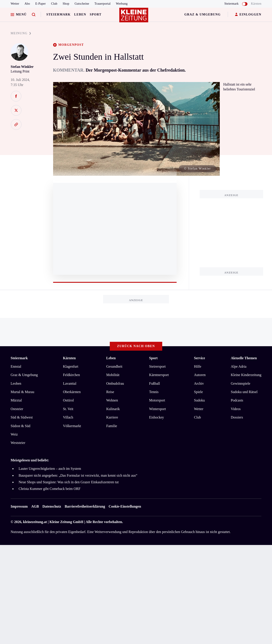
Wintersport (158, 409)
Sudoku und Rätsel (244, 392)
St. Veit (68, 409)
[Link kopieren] (16, 124)
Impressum (19, 506)
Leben (80, 14)
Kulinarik (113, 409)
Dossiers (237, 417)
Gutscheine (82, 4)
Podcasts (237, 400)
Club (54, 4)
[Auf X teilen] (16, 110)
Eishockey (157, 417)
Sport (96, 14)
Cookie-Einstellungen (125, 506)
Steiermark (58, 14)
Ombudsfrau (115, 383)
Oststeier (17, 409)
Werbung (122, 4)
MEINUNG (21, 33)
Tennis (154, 392)
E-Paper (41, 4)
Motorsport (157, 400)
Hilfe (198, 366)
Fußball (155, 383)
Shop (66, 4)
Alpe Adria (239, 366)
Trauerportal (103, 4)
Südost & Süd (20, 426)
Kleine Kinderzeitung (246, 375)
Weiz (14, 434)
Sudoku (200, 400)
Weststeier (18, 443)
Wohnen (112, 400)
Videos (236, 409)
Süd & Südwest (22, 417)
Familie (112, 426)
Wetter (15, 4)
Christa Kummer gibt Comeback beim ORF (50, 489)
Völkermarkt (72, 426)
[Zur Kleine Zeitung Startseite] (135, 17)
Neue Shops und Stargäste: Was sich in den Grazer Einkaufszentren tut (69, 482)
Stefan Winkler (22, 67)
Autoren (200, 375)
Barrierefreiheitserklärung (85, 506)
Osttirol (68, 400)
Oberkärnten (72, 392)
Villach (68, 417)
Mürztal (16, 400)
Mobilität (113, 375)
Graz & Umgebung (203, 14)
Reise (110, 392)
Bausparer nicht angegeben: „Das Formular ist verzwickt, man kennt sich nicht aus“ (78, 475)
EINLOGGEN (248, 15)
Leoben (16, 383)
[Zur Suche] (34, 15)
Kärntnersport (159, 375)
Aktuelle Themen (244, 358)
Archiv (199, 383)
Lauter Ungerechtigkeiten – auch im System (50, 469)
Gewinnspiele (241, 383)
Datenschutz (52, 506)
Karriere (112, 417)
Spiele (199, 392)
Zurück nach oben (136, 346)
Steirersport (157, 366)
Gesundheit (114, 366)
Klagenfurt (70, 366)
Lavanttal (69, 383)
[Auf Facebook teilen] (16, 96)
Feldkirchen (71, 375)
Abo (27, 4)
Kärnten (256, 4)
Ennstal (16, 366)
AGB (35, 506)
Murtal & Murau (22, 392)
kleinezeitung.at (35, 522)
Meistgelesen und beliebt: (30, 460)
